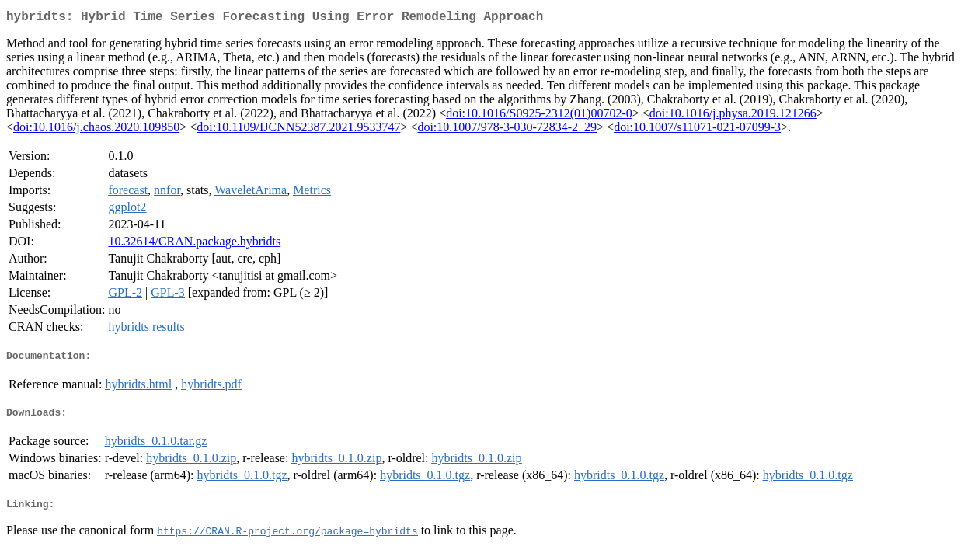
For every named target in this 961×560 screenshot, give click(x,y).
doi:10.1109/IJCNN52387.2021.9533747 (298, 130)
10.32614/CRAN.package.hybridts (194, 244)
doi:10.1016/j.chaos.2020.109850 (96, 130)
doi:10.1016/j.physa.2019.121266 (733, 116)
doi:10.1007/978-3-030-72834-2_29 (507, 130)
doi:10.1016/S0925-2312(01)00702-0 (539, 116)
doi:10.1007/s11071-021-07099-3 (697, 130)
